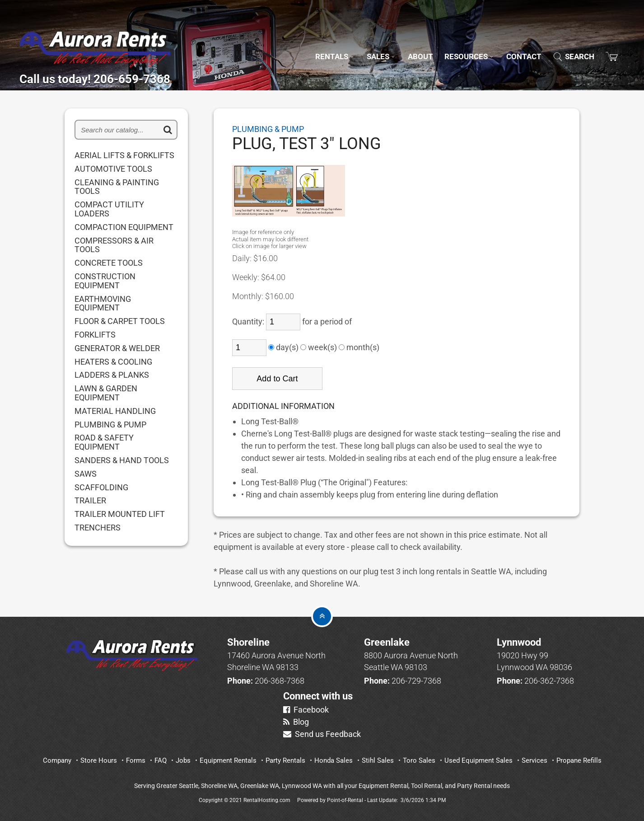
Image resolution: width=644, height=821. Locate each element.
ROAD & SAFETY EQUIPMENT (104, 442)
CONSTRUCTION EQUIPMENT (105, 281)
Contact (516, 45)
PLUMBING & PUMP (110, 425)
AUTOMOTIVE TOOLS (113, 169)
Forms (136, 760)
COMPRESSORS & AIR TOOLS (114, 245)
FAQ (161, 760)
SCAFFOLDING (101, 488)
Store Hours (99, 760)
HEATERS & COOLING (113, 362)
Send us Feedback (322, 734)
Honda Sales (334, 760)
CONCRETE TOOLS (109, 263)
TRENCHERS (98, 528)
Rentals (307, 45)
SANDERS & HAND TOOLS (122, 460)
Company (57, 760)
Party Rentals (285, 760)
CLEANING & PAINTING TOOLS (117, 187)
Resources (456, 45)
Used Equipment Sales (478, 760)
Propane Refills (579, 760)
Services (534, 760)
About (401, 45)
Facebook (306, 710)
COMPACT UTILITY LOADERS (109, 209)
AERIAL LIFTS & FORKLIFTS (124, 155)
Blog (296, 722)
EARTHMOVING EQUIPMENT (103, 304)
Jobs (183, 760)
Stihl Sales (378, 760)
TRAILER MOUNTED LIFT (120, 514)
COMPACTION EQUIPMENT (124, 227)
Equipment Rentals (228, 760)
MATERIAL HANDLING (115, 411)
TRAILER (90, 501)
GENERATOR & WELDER (117, 348)
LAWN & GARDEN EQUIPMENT (106, 393)
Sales (358, 45)
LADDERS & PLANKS (112, 375)
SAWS (86, 474)
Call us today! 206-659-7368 (135, 76)
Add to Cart (277, 379)
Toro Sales (419, 760)
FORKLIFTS (95, 335)
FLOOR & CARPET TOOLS (120, 321)
